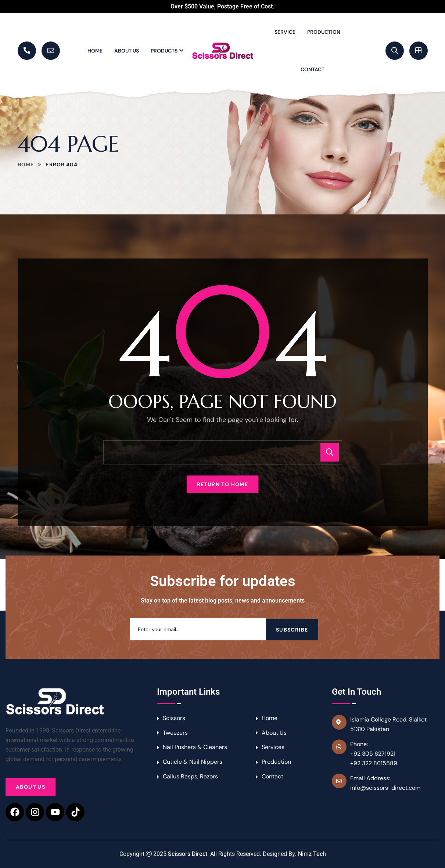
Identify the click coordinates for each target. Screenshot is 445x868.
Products (164, 51)
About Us (127, 51)
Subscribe (292, 629)
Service (285, 32)
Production (324, 32)
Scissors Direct (188, 854)
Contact (313, 69)
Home (95, 51)
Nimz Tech (312, 854)
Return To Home (223, 484)
